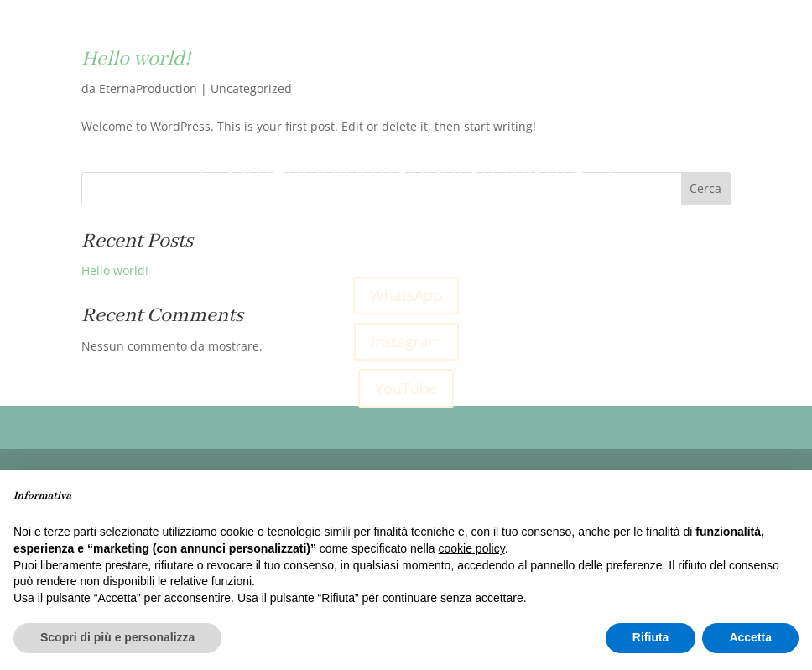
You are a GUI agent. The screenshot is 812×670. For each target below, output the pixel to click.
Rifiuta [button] (651, 637)
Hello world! (115, 270)
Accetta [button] (750, 637)
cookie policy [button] (472, 548)
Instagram (406, 341)
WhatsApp (406, 295)
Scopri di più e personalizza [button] (117, 637)
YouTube (406, 388)
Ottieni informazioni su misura (406, 171)
